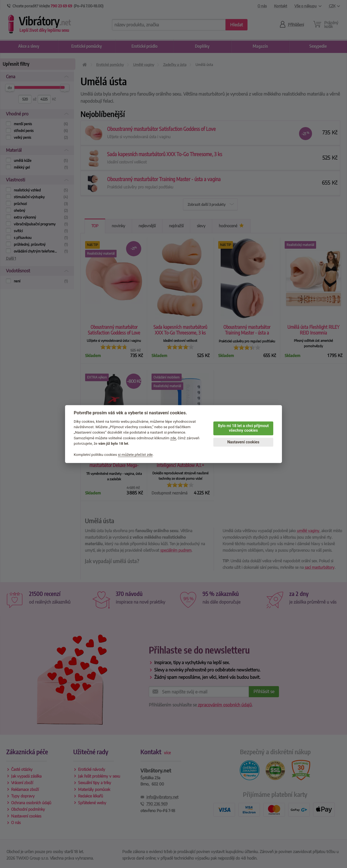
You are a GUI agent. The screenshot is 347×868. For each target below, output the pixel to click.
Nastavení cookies (243, 442)
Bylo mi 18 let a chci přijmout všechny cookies (243, 428)
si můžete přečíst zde (135, 454)
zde (173, 438)
